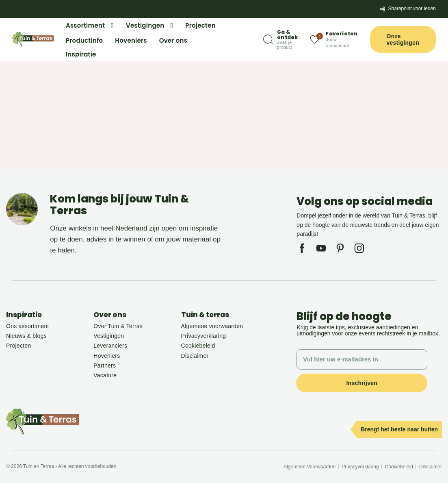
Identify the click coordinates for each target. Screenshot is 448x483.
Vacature (105, 375)
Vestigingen (109, 336)
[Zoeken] (280, 40)
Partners (105, 366)
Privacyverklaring (204, 336)
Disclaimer (195, 356)
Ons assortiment (28, 326)
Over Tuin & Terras (118, 326)
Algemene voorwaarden (212, 326)
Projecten (18, 346)
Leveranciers (110, 346)
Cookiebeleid (198, 346)
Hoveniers (107, 356)
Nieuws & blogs (26, 336)
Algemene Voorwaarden (309, 467)
